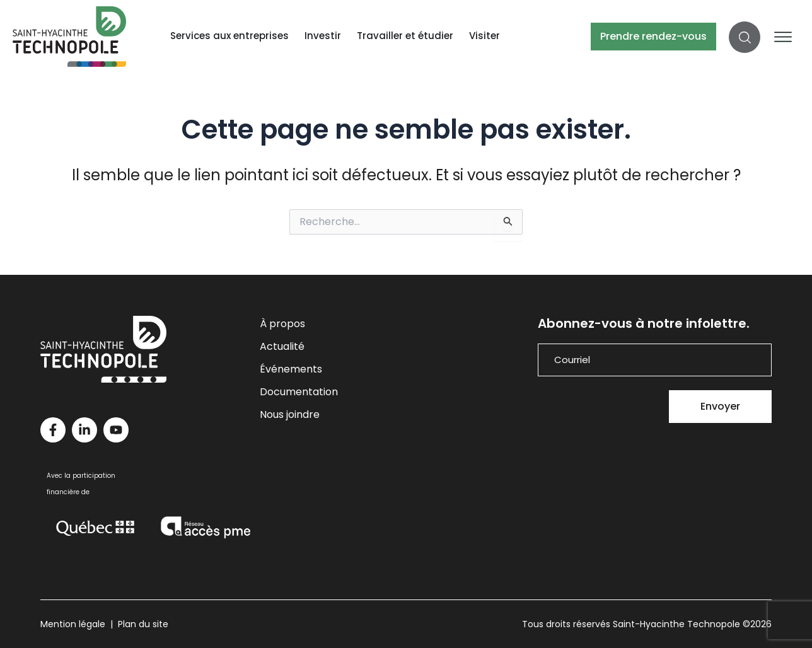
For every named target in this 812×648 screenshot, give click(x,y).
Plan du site (143, 624)
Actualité (282, 346)
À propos (282, 324)
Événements (291, 369)
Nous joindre (290, 414)
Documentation (299, 392)
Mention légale (73, 624)
